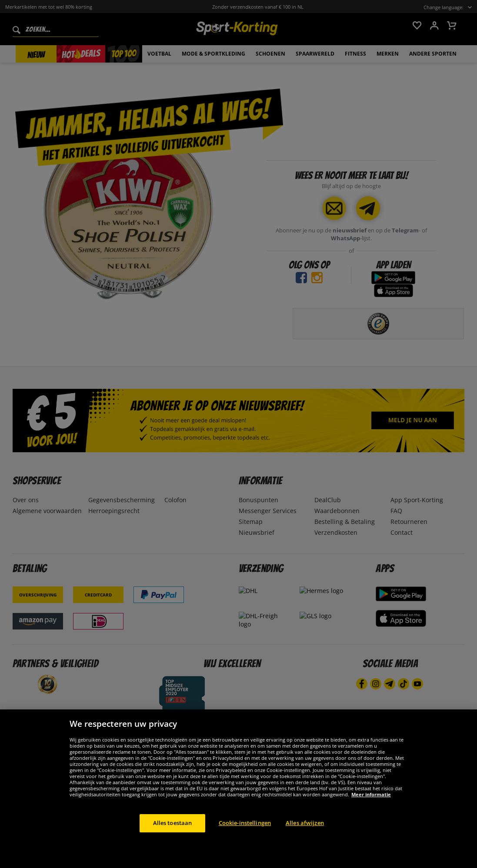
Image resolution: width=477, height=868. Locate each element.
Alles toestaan (173, 838)
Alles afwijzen (305, 838)
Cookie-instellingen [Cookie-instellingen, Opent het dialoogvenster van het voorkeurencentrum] (245, 838)
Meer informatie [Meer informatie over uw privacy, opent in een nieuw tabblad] (371, 810)
